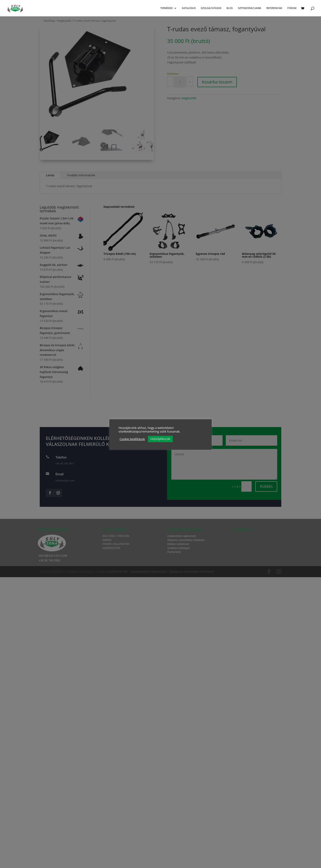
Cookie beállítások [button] (132, 439)
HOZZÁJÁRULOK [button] (160, 439)
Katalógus (189, 8)
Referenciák (274, 8)
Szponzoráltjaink (250, 8)
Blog (230, 8)
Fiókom (292, 8)
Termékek (167, 8)
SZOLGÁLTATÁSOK (211, 8)
